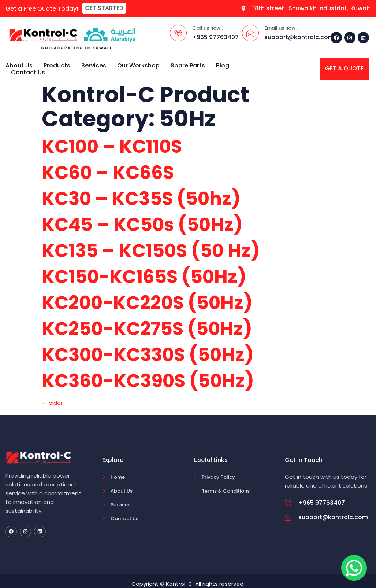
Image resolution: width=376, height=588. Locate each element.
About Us (19, 65)
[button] (104, 8)
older (52, 403)
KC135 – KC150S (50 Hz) (151, 251)
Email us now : (281, 28)
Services (94, 65)
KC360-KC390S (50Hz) (148, 381)
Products (57, 65)
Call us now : (207, 28)
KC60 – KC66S (108, 173)
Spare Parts (188, 65)
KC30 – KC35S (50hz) (141, 199)
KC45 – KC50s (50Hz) (142, 225)
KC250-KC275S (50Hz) (147, 329)
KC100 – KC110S (112, 147)
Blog (223, 65)
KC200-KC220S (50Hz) (147, 303)
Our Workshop (138, 65)
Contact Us (28, 72)
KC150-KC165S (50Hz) (144, 277)
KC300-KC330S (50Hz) (148, 355)
